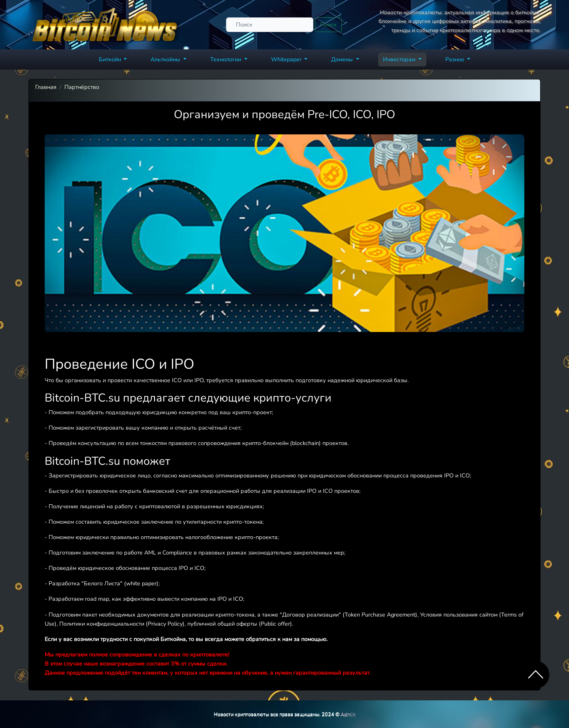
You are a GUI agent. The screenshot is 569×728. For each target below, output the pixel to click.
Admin (348, 714)
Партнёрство (82, 87)
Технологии (226, 59)
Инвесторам (400, 59)
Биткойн (111, 59)
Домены (343, 59)
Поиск (328, 25)
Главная (46, 87)
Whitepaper (287, 59)
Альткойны (166, 59)
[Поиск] (270, 25)
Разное (456, 59)
